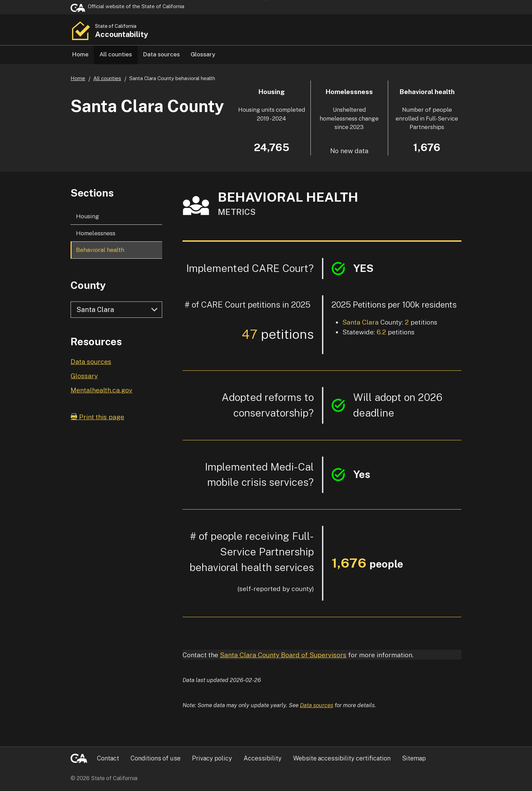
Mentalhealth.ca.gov (101, 390)
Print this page (97, 417)
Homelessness (96, 233)
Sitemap (414, 759)
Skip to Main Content (266, 0)
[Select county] (116, 310)
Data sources (161, 54)
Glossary (203, 54)
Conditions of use (156, 759)
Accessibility (263, 759)
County (88, 286)
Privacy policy (212, 759)
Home (80, 54)
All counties (116, 54)
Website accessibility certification (342, 759)
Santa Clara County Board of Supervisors (283, 655)
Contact (108, 759)
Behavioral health (100, 250)
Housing (88, 216)
